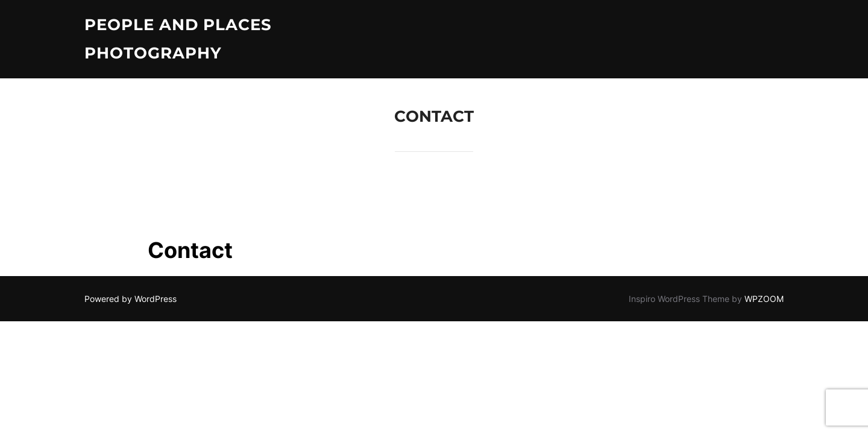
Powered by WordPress (131, 299)
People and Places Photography (178, 39)
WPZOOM (764, 299)
